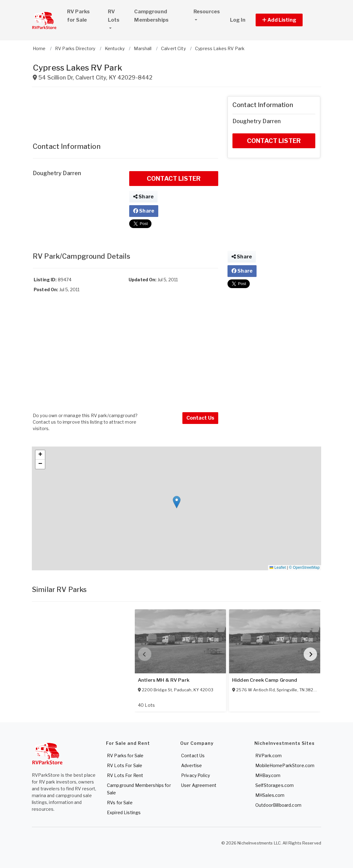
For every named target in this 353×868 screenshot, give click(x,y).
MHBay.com (268, 775)
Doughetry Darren (57, 173)
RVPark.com (268, 756)
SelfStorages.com (274, 785)
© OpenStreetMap (304, 568)
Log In (238, 20)
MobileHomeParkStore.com (285, 765)
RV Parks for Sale (78, 16)
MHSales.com (270, 795)
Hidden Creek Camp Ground (265, 680)
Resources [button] (207, 12)
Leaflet (278, 568)
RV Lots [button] (118, 16)
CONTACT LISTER (174, 179)
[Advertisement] (125, 112)
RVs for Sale (120, 803)
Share (143, 197)
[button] (286, 20)
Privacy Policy (196, 775)
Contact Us (200, 418)
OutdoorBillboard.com (278, 805)
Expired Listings (124, 812)
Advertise (191, 765)
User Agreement (199, 785)
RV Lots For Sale (125, 765)
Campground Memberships (151, 16)
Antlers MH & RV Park (164, 680)
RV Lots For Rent (125, 775)
